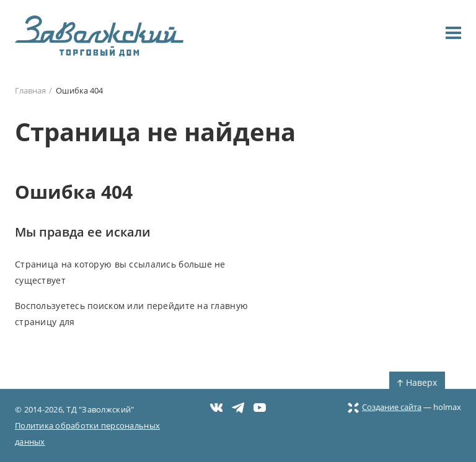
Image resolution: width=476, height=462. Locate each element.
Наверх (417, 382)
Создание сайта (385, 407)
